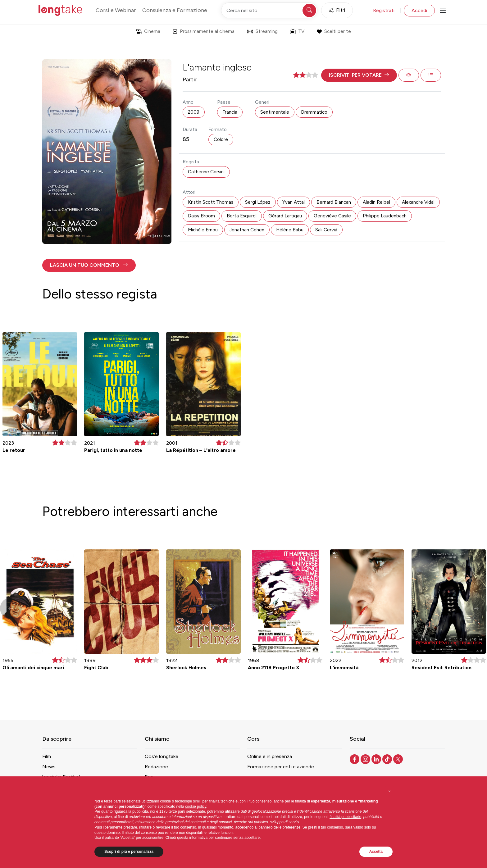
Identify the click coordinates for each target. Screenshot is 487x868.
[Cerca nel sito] (269, 10)
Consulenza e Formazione (175, 10)
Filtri (337, 10)
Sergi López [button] (258, 202)
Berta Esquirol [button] (242, 216)
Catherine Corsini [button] (206, 172)
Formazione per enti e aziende (281, 767)
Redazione (156, 767)
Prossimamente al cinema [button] (204, 31)
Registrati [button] (384, 10)
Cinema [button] (148, 31)
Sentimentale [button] (275, 112)
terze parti (177, 811)
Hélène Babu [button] (290, 230)
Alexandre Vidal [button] (418, 202)
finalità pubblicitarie (345, 817)
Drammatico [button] (314, 112)
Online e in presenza (270, 756)
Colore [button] (221, 139)
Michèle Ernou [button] (203, 230)
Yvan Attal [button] (294, 202)
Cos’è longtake (162, 756)
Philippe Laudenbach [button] (385, 216)
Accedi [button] (419, 10)
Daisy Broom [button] (201, 216)
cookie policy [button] (196, 807)
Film (47, 756)
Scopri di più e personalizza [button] (129, 852)
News (49, 767)
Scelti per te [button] (334, 31)
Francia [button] (230, 112)
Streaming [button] (262, 31)
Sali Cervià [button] (326, 230)
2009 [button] (194, 112)
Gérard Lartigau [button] (285, 216)
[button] (359, 75)
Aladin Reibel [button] (376, 202)
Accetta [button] (376, 852)
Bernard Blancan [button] (334, 202)
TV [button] (297, 31)
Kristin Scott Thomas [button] (211, 202)
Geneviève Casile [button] (332, 216)
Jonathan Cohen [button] (247, 230)
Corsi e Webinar (116, 10)
